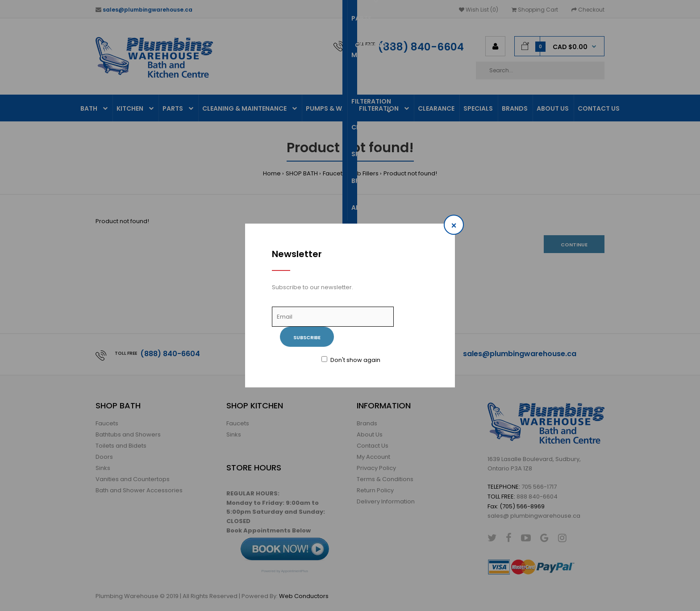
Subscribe (307, 337)
